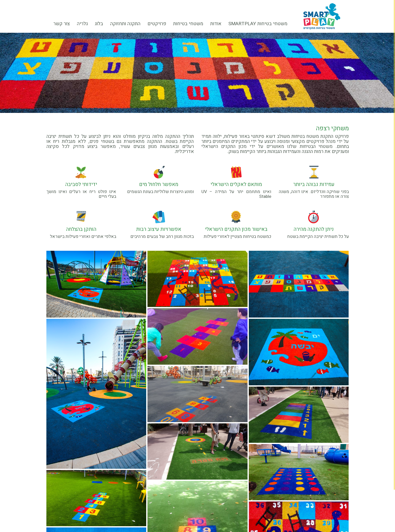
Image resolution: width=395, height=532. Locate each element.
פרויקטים (159, 24)
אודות (218, 24)
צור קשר (62, 24)
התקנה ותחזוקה (125, 24)
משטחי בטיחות (190, 24)
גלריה (82, 24)
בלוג (99, 24)
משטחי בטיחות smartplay (258, 24)
